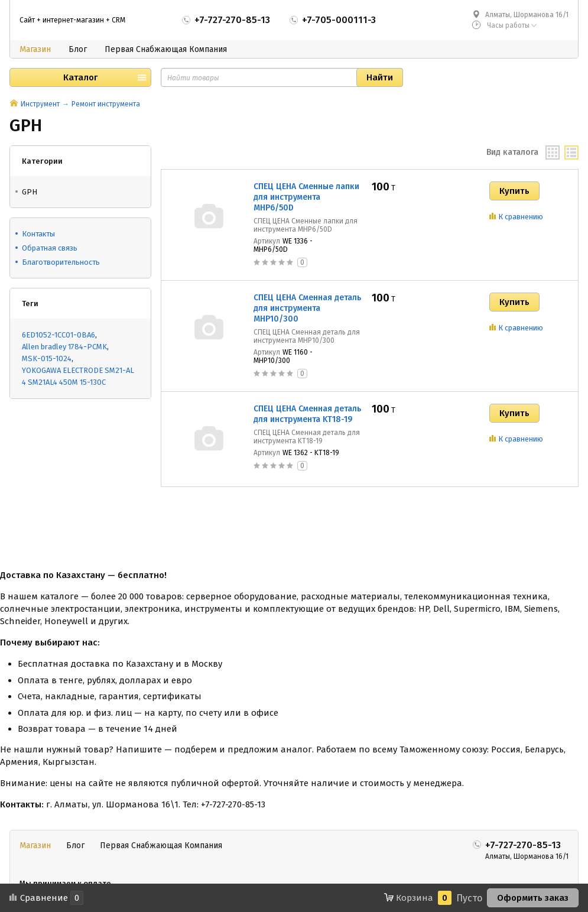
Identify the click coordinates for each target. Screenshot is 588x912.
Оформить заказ (533, 898)
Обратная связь (50, 248)
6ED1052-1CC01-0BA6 (59, 335)
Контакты (38, 234)
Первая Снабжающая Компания (166, 49)
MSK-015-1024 (47, 358)
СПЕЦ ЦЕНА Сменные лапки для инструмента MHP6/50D (306, 197)
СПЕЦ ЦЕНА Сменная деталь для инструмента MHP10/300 (307, 308)
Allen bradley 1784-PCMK (64, 347)
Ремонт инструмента (106, 104)
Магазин (35, 49)
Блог (78, 49)
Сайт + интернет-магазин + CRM (72, 20)
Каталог (80, 77)
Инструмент (40, 104)
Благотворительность (61, 262)
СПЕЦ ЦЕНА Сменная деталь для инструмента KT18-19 (307, 414)
